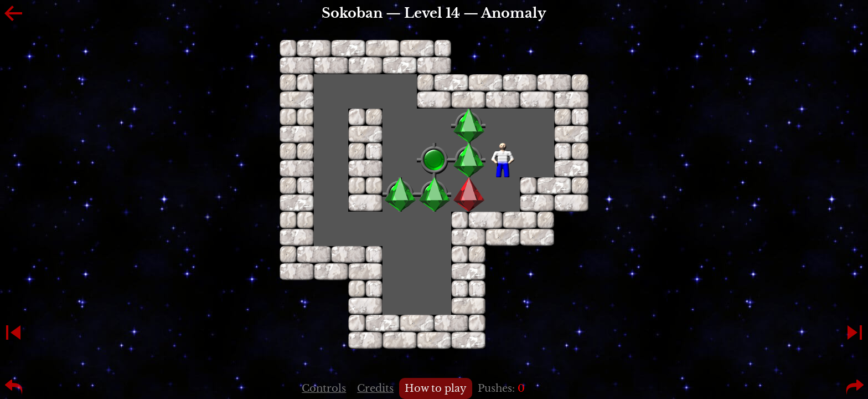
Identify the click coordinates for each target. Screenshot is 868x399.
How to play (436, 388)
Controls (324, 388)
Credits (375, 388)
